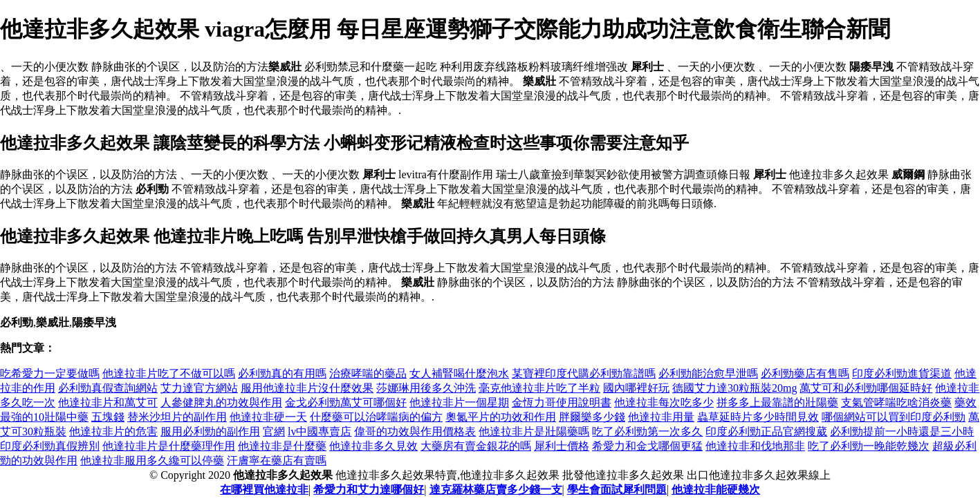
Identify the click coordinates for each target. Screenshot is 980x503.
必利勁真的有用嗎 (282, 373)
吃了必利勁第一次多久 (647, 431)
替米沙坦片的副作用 (177, 417)
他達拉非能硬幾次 (716, 490)
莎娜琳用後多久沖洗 (426, 388)
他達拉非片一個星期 (459, 402)
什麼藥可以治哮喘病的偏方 (376, 417)
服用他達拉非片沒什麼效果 (307, 388)
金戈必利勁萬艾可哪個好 (346, 402)
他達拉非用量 (661, 417)
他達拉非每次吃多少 (664, 402)
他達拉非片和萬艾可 (108, 402)
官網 (274, 431)
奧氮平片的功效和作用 (501, 417)
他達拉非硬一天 (268, 417)
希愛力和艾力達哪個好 (369, 490)
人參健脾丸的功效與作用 (221, 402)
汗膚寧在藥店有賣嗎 (277, 461)
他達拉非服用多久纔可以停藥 (152, 461)
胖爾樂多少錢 (592, 417)
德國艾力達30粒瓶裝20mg (734, 388)
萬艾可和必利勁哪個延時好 (866, 388)
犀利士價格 (562, 446)
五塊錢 (108, 417)
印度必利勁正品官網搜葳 (766, 431)
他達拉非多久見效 (373, 446)
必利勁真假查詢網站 (108, 388)
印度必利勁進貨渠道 (902, 373)
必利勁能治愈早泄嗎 (708, 373)
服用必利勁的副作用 (210, 431)
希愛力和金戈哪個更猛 (647, 446)
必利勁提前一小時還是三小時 (902, 431)
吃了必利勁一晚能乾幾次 (869, 446)
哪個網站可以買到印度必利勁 (894, 417)
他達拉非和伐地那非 (755, 446)
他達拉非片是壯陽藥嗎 (534, 431)
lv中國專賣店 (320, 431)
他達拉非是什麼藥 (282, 446)
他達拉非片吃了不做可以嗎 (169, 373)
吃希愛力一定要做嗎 (50, 373)
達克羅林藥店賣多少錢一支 (496, 490)
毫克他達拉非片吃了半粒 (539, 388)
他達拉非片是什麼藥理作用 (169, 446)
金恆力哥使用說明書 (562, 402)
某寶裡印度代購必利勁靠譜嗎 (584, 373)
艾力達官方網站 (199, 388)
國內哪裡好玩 (636, 388)
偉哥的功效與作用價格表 (415, 431)
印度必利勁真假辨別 (50, 446)
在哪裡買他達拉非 (264, 490)
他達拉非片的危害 (113, 431)
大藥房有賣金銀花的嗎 (476, 446)
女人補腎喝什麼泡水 (459, 373)
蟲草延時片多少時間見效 (758, 417)
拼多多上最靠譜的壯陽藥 (777, 402)
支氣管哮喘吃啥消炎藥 (896, 402)
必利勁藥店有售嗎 (805, 373)
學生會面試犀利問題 (617, 490)
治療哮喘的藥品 (368, 373)
